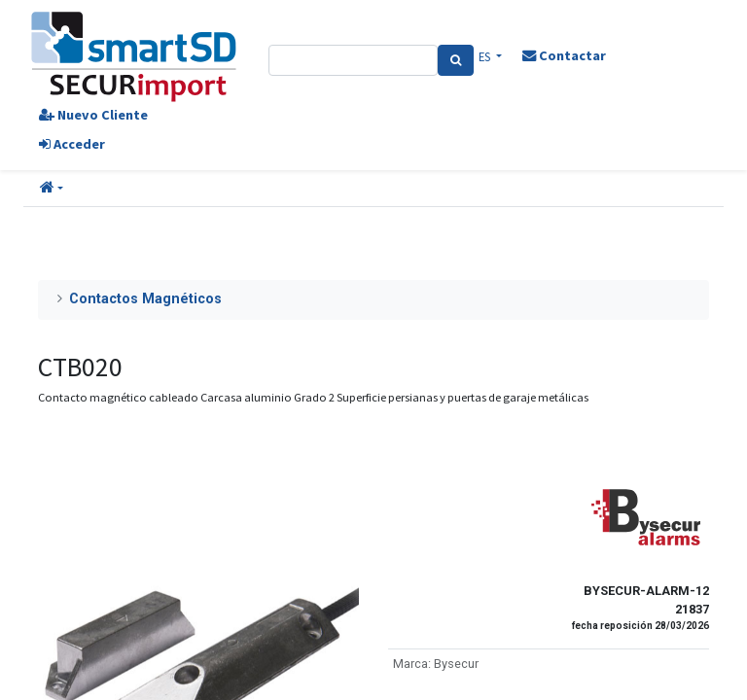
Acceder (72, 144)
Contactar (564, 55)
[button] (52, 189)
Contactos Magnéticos (145, 299)
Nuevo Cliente (93, 115)
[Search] (456, 60)
